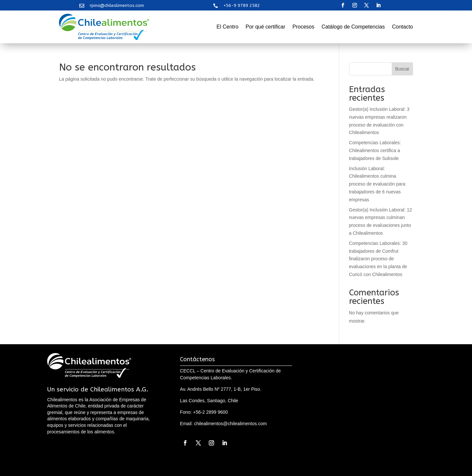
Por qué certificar (265, 27)
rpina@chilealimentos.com (117, 5)
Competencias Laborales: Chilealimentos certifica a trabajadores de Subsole (375, 150)
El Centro (228, 27)
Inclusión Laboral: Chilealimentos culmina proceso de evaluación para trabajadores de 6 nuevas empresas (377, 184)
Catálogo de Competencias (353, 27)
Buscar (403, 69)
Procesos (303, 27)
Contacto (403, 27)
